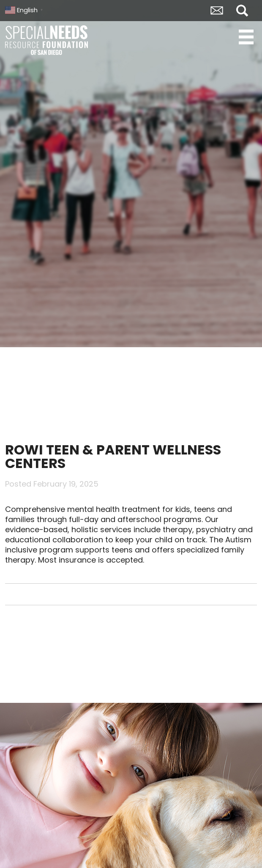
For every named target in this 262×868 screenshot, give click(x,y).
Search (242, 11)
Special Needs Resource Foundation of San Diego (47, 40)
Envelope (217, 11)
